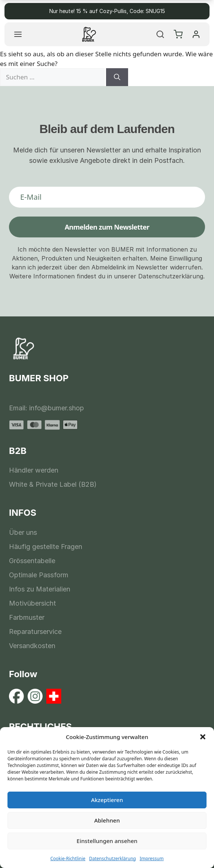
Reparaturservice (35, 632)
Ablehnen (107, 820)
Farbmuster (27, 617)
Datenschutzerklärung (113, 858)
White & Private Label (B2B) (53, 484)
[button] (203, 737)
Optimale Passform (39, 575)
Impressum (152, 858)
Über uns (23, 532)
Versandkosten (32, 646)
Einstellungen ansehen (107, 841)
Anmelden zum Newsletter (107, 227)
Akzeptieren (107, 800)
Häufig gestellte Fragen (46, 547)
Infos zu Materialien (40, 589)
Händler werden (34, 470)
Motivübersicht (32, 603)
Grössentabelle (32, 561)
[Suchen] (117, 77)
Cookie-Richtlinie (68, 858)
